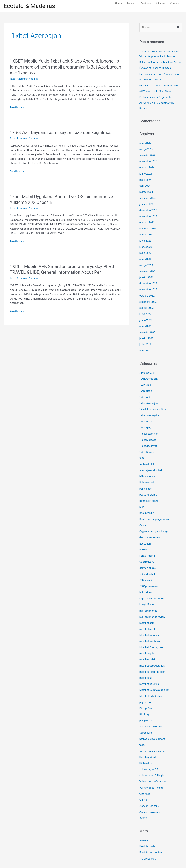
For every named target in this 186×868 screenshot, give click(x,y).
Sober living (146, 717)
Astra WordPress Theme (123, 858)
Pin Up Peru (146, 693)
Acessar (144, 822)
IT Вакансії (146, 568)
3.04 (142, 449)
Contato (175, 4)
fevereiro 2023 (148, 267)
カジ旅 (143, 800)
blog (142, 497)
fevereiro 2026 (148, 154)
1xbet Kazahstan (149, 425)
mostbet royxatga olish (153, 657)
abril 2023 (145, 255)
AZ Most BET (147, 455)
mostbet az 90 (148, 616)
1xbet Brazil (146, 413)
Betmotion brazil (149, 491)
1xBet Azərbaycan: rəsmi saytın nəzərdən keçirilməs (63, 133)
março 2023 (146, 261)
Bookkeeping (147, 503)
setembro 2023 (148, 225)
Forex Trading (147, 544)
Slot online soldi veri (151, 711)
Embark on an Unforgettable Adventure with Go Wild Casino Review (157, 102)
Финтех (144, 782)
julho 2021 (146, 338)
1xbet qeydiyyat (149, 437)
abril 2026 (145, 142)
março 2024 (146, 189)
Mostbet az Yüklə (150, 622)
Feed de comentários (152, 834)
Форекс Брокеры (150, 788)
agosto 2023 (147, 231)
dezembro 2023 (149, 207)
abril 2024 (145, 184)
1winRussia (146, 384)
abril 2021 (145, 344)
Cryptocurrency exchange (154, 521)
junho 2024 (146, 172)
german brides (148, 556)
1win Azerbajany (149, 372)
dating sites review (150, 527)
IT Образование (149, 574)
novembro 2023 (149, 213)
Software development (153, 723)
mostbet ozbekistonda (153, 651)
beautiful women (149, 485)
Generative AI (147, 550)
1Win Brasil (146, 378)
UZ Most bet (147, 746)
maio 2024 (146, 178)
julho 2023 (146, 237)
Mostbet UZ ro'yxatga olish (155, 675)
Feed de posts (148, 828)
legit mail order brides (152, 586)
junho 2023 (146, 243)
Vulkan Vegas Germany (153, 764)
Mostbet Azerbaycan (151, 633)
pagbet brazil (147, 687)
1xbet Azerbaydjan (150, 408)
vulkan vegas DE (149, 752)
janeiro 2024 (147, 201)
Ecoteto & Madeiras (30, 6)
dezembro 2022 (149, 279)
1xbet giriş (145, 419)
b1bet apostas (148, 467)
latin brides (146, 580)
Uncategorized (148, 741)
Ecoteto (131, 4)
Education (145, 532)
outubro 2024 (147, 166)
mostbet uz (146, 663)
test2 (142, 729)
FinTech (144, 538)
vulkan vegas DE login (152, 758)
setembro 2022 (148, 297)
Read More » (17, 108)
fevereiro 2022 (148, 326)
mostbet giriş (147, 639)
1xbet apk (145, 390)
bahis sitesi (146, 479)
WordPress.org (148, 840)
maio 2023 (146, 249)
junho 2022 (146, 314)
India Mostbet (148, 562)
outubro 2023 (147, 219)
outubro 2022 (147, 291)
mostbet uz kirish (150, 669)
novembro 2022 (149, 285)
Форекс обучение (150, 794)
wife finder (146, 776)
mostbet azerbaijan (151, 627)
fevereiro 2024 (148, 195)
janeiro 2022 (147, 332)
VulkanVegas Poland (151, 770)
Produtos (146, 4)
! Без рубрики (148, 366)
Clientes (160, 4)
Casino (143, 515)
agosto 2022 (147, 303)
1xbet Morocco (148, 431)
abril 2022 (145, 320)
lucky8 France (148, 592)
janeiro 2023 (147, 273)
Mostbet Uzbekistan (151, 681)
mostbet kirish (148, 645)
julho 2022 (146, 308)
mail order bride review (153, 604)
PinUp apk (145, 699)
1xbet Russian (148, 443)
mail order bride (149, 598)
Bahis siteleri (147, 473)
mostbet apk (147, 610)
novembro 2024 (149, 160)
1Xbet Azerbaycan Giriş (153, 402)
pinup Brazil (146, 705)
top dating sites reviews (153, 735)
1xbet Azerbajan (19, 79)
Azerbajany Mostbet (151, 461)
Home (118, 4)
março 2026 (146, 148)
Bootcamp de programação (155, 509)
